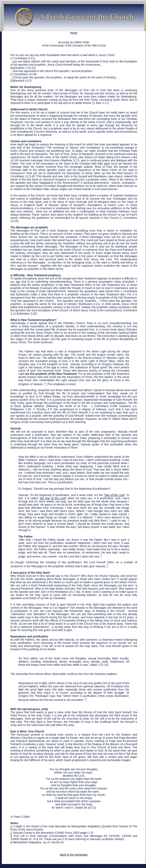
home (74, 31)
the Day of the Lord (53, 498)
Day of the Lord (114, 495)
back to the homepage (74, 855)
